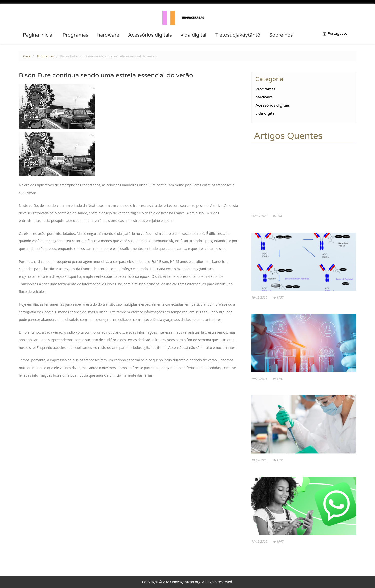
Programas (75, 35)
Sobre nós (281, 35)
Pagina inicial (38, 35)
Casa (27, 56)
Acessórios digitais (150, 35)
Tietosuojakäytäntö (238, 35)
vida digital (194, 35)
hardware (108, 35)
